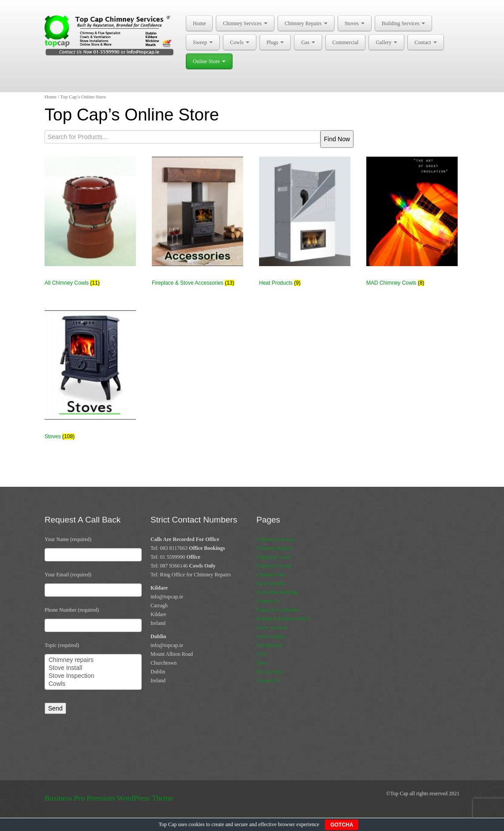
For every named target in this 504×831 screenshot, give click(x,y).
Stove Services (272, 628)
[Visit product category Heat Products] (305, 226)
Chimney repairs (93, 660)
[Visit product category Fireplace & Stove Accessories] (197, 226)
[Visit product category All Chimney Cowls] (90, 226)
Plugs (275, 42)
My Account (270, 672)
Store (262, 663)
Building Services (404, 23)
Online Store (209, 61)
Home (199, 23)
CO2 (261, 654)
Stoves (355, 23)
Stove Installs (271, 583)
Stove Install (93, 668)
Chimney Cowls (274, 557)
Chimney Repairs (306, 23)
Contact (425, 42)
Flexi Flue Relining (277, 592)
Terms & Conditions (278, 610)
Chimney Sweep (274, 566)
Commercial (345, 42)
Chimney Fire (271, 575)
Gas (308, 42)
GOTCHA (342, 825)
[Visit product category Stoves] (90, 379)
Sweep (203, 42)
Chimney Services (245, 23)
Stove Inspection (93, 676)
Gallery (386, 42)
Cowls (240, 42)
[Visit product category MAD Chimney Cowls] (412, 226)
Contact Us (268, 601)
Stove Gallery (271, 636)
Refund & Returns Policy (283, 619)
